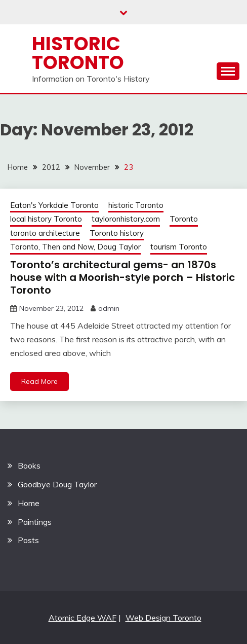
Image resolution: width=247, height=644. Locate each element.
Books (29, 466)
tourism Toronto (179, 247)
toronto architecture (45, 233)
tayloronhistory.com (126, 219)
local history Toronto (46, 219)
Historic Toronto (78, 53)
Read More (39, 381)
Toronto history (117, 233)
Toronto (184, 219)
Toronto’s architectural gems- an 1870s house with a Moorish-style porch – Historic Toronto (122, 277)
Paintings (35, 522)
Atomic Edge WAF (83, 618)
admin (109, 308)
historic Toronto (136, 205)
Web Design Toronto (163, 618)
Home (29, 503)
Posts (28, 540)
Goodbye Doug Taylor (57, 484)
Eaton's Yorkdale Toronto (54, 205)
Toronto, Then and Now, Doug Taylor (75, 247)
